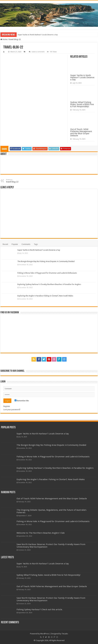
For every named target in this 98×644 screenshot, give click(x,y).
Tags (36, 244)
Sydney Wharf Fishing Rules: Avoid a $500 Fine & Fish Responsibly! (82, 104)
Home (4, 39)
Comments (26, 244)
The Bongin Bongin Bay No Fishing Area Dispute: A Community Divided (46, 261)
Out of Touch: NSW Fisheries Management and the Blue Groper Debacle (81, 132)
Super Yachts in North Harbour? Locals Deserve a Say (38, 35)
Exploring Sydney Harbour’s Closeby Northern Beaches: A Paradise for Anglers (49, 284)
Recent (5, 244)
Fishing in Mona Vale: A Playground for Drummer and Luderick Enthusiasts (47, 273)
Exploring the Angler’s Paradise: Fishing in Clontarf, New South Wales (45, 296)
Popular (15, 244)
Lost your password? (12, 410)
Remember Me (22, 401)
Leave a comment (38, 52)
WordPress (45, 634)
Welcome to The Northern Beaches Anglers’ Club (41, 533)
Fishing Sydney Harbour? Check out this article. (40, 610)
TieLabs (65, 634)
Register (7, 406)
